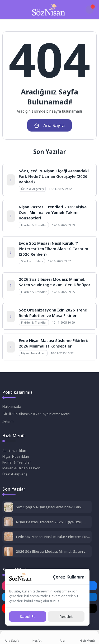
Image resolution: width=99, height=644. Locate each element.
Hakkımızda (12, 406)
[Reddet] (66, 617)
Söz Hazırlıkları (14, 451)
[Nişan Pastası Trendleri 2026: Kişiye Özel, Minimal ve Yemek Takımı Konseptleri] (9, 522)
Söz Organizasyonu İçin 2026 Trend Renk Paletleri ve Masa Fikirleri (53, 313)
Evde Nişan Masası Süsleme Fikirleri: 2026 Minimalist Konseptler (53, 343)
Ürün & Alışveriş (15, 474)
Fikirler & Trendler (17, 462)
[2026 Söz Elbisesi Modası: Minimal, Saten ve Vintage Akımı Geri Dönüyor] (9, 552)
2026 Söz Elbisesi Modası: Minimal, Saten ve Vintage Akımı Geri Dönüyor (55, 282)
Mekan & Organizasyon (21, 468)
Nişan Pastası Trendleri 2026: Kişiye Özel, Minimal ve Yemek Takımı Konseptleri (53, 212)
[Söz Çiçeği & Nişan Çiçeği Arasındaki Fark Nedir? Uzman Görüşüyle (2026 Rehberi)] (9, 508)
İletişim (8, 421)
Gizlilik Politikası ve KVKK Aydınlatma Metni (36, 414)
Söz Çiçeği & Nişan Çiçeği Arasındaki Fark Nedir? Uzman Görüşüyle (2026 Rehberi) (54, 176)
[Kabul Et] (28, 617)
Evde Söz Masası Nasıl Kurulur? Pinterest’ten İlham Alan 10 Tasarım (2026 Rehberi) (53, 249)
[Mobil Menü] (7, 9)
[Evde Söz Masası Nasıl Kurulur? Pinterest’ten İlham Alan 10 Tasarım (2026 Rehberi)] (9, 537)
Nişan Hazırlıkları (16, 456)
